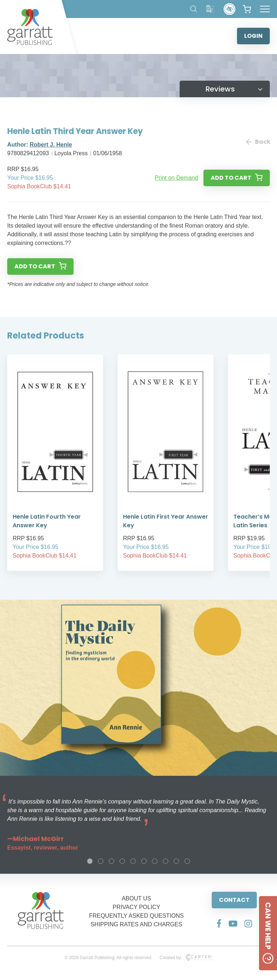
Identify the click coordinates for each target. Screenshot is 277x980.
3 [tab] (111, 861)
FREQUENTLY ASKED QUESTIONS (137, 916)
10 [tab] (187, 861)
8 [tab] (166, 861)
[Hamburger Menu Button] (265, 9)
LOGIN (253, 36)
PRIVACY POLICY (136, 907)
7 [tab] (155, 861)
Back (258, 142)
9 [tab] (176, 861)
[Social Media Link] (219, 923)
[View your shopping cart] (247, 9)
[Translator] (210, 9)
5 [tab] (133, 861)
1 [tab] (90, 861)
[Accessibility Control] (230, 9)
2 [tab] (101, 861)
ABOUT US (136, 898)
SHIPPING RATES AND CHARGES (136, 924)
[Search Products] (194, 9)
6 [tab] (144, 861)
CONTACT (234, 900)
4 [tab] (122, 861)
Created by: (186, 958)
